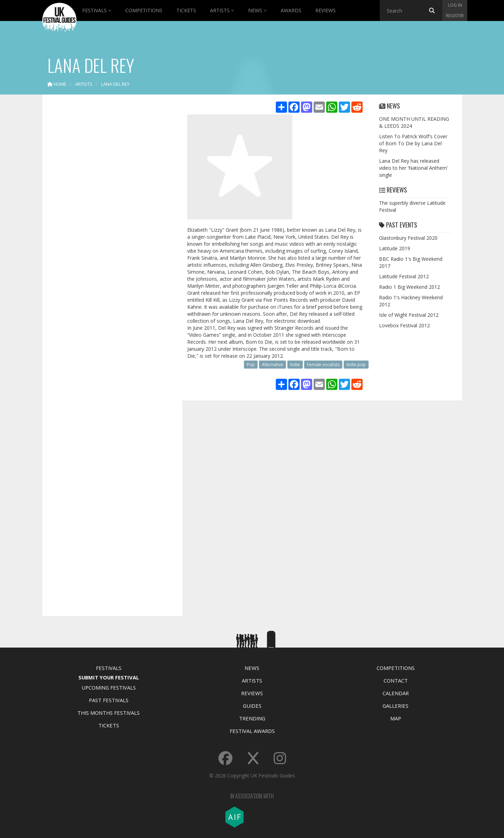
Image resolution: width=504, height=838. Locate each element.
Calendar (396, 693)
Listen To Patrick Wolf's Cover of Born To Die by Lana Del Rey (413, 143)
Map (396, 718)
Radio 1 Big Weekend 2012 (409, 287)
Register (455, 16)
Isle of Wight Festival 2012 (409, 315)
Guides (252, 706)
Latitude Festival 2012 (404, 276)
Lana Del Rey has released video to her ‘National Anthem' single (414, 168)
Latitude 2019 (395, 248)
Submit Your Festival (109, 677)
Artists (222, 10)
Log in (455, 5)
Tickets (186, 10)
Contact (396, 680)
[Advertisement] (107, 210)
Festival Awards (252, 731)
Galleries (395, 706)
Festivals (97, 10)
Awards (291, 10)
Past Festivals (109, 700)
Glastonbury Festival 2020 (408, 238)
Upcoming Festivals (109, 687)
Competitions (144, 10)
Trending (252, 718)
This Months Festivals (108, 713)
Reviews (325, 10)
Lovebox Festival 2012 (404, 325)
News (257, 10)
